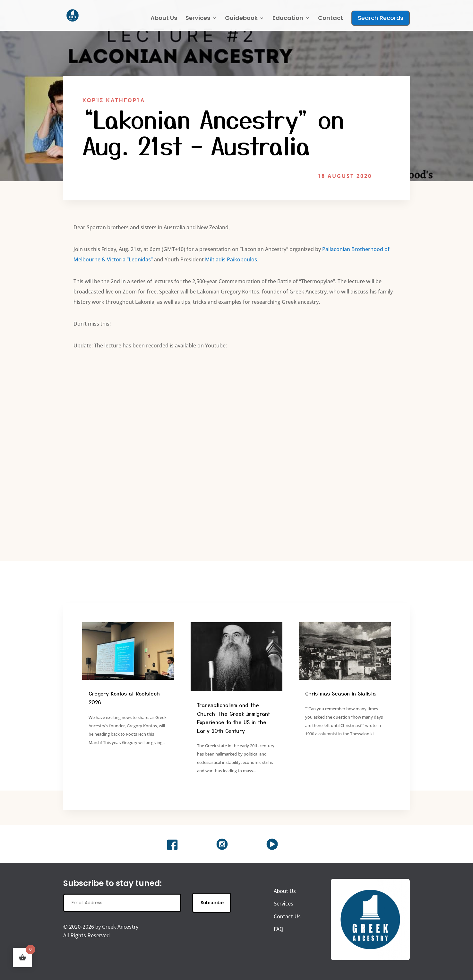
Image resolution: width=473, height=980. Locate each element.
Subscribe (212, 906)
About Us (164, 19)
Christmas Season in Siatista (340, 697)
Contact (331, 19)
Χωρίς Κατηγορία (114, 100)
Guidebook (241, 19)
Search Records (381, 18)
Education (288, 19)
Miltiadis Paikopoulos (231, 263)
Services (198, 19)
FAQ (279, 933)
